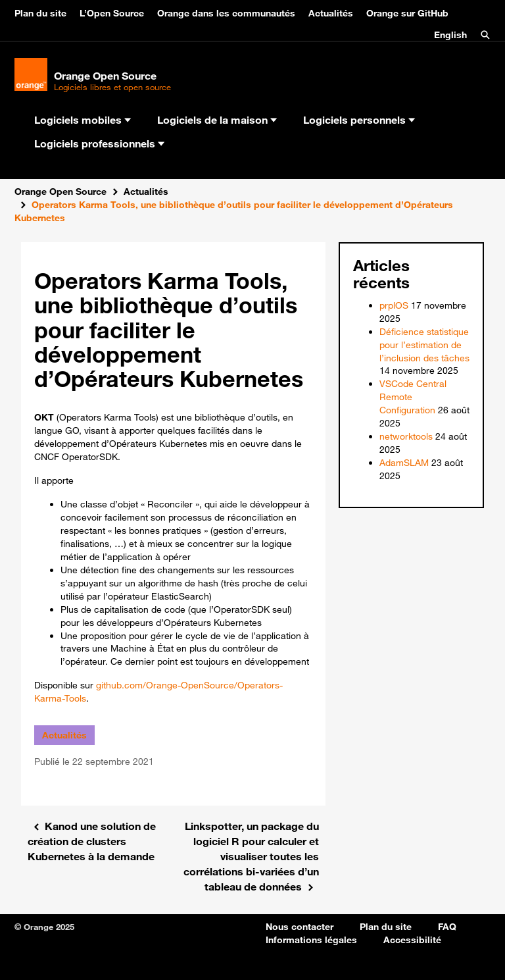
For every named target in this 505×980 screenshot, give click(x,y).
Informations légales (311, 940)
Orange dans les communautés (226, 13)
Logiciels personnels (359, 120)
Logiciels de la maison (217, 120)
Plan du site (40, 13)
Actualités (331, 13)
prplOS (394, 305)
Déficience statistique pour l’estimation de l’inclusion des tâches (424, 345)
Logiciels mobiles (83, 120)
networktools (406, 436)
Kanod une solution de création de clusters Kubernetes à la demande (92, 841)
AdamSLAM (404, 463)
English (450, 35)
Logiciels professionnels (99, 143)
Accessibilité (412, 940)
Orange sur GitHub (407, 13)
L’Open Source (112, 13)
